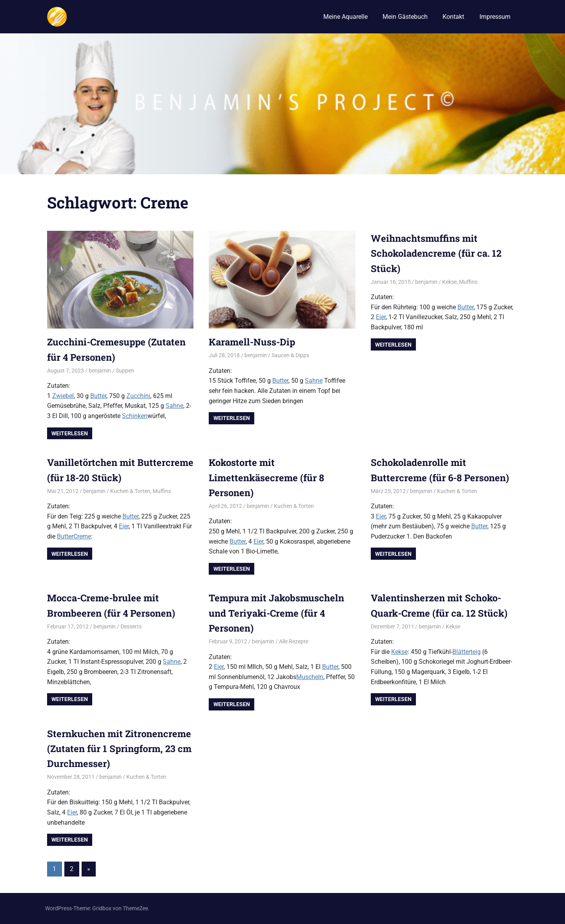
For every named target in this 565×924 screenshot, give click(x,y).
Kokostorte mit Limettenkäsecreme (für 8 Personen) (267, 478)
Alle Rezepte (294, 641)
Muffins (468, 282)
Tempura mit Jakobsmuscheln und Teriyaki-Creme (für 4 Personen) (277, 613)
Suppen (125, 371)
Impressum (495, 17)
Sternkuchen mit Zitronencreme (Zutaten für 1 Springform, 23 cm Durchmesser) (120, 749)
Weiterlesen (70, 433)
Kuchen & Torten (130, 491)
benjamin (100, 371)
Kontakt (453, 17)
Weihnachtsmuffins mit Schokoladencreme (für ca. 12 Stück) (437, 253)
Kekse (449, 282)
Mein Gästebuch (405, 17)
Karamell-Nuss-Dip (253, 342)
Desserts (131, 626)
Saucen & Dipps (290, 355)
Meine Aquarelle (345, 17)
